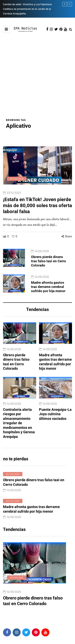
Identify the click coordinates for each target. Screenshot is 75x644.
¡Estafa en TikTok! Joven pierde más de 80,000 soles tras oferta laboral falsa (37, 212)
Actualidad (17, 185)
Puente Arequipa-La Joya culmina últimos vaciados (55, 420)
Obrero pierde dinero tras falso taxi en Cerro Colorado (48, 264)
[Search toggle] (70, 30)
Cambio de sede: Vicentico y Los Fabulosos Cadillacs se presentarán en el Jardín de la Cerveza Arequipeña (27, 9)
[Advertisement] (37, 78)
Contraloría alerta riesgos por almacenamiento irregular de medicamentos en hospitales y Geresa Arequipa (19, 429)
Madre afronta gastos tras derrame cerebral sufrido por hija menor (48, 290)
